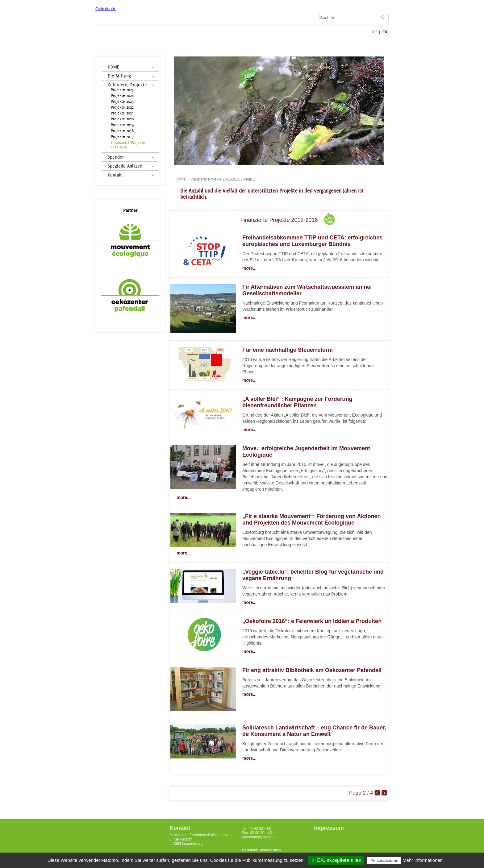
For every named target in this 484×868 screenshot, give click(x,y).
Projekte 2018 (122, 131)
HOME (113, 67)
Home (181, 179)
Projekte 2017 (122, 137)
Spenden (116, 157)
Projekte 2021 (122, 113)
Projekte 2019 (122, 125)
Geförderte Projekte (127, 85)
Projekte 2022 (122, 107)
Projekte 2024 (122, 96)
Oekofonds (106, 9)
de (375, 32)
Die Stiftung (119, 76)
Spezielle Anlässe (125, 166)
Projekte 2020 (122, 119)
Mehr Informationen (423, 860)
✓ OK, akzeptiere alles (336, 860)
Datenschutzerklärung (261, 850)
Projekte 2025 (122, 90)
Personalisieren (384, 860)
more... (249, 268)
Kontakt (115, 175)
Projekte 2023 (122, 101)
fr (385, 32)
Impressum (329, 828)
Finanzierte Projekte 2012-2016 (128, 145)
